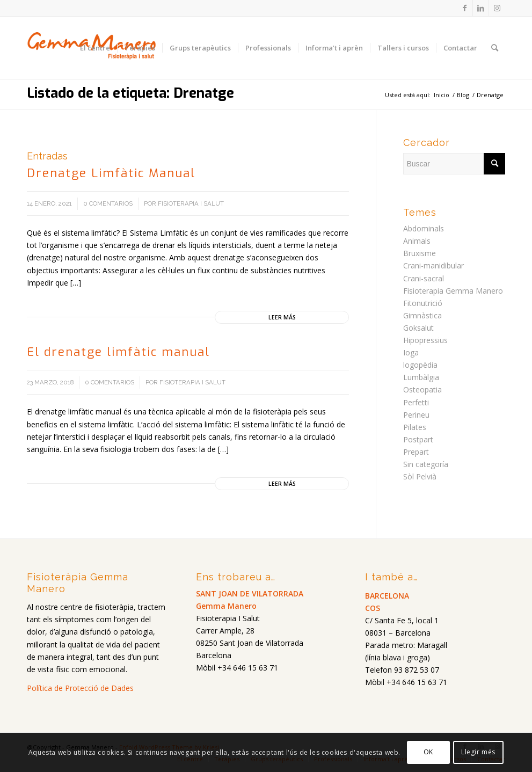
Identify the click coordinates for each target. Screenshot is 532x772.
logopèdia (420, 365)
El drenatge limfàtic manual (118, 352)
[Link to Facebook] (465, 8)
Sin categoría (426, 464)
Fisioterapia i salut (191, 203)
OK (428, 752)
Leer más (282, 317)
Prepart (416, 452)
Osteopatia (422, 389)
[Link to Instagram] (497, 8)
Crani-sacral (424, 278)
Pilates (415, 427)
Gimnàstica (422, 315)
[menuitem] (95, 48)
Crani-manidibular (433, 265)
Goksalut (418, 328)
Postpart (418, 439)
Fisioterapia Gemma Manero (453, 291)
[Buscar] (495, 48)
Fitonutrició (423, 303)
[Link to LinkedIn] (481, 8)
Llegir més (478, 752)
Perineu (416, 415)
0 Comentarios (108, 203)
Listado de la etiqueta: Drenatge (130, 93)
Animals (417, 241)
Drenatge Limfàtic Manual (111, 173)
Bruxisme (420, 253)
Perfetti (416, 402)
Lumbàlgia (421, 377)
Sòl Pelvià (420, 476)
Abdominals (424, 228)
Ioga (411, 352)
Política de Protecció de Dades (80, 688)
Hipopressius (425, 340)
